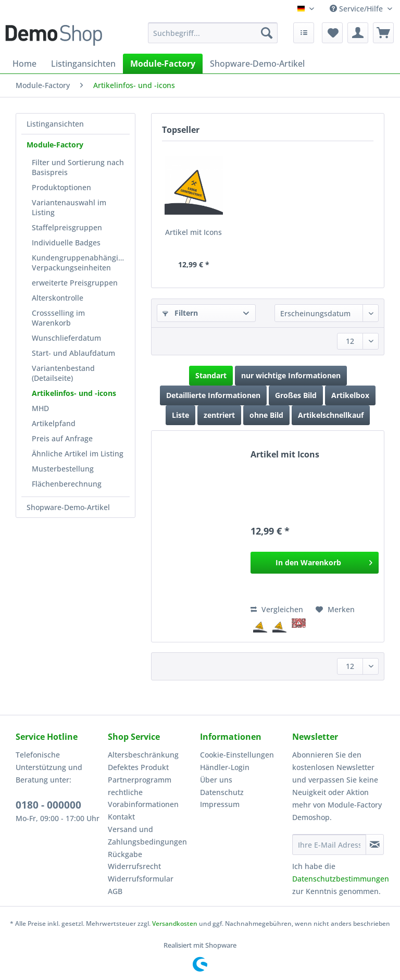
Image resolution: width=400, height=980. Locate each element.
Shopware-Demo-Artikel (68, 507)
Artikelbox (350, 395)
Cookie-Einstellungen (237, 755)
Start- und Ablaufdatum (73, 353)
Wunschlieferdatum (66, 338)
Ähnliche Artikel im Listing (78, 454)
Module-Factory (55, 145)
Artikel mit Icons (193, 232)
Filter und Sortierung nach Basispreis (78, 167)
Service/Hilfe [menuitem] (357, 9)
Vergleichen (277, 609)
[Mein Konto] (358, 33)
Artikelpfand (54, 423)
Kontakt (121, 817)
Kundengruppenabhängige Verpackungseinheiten (79, 263)
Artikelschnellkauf (331, 415)
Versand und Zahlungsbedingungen (147, 835)
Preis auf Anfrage (62, 438)
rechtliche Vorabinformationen (143, 798)
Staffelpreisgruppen (67, 227)
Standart (211, 375)
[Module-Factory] (163, 64)
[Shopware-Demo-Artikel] (257, 64)
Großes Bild (296, 395)
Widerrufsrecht (134, 866)
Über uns (216, 780)
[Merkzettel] (332, 33)
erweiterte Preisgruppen (75, 283)
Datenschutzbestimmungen (341, 879)
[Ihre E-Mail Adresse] (329, 845)
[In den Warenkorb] (315, 563)
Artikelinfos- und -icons (74, 393)
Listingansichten (55, 124)
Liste (180, 415)
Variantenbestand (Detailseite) (63, 373)
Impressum (220, 804)
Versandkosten (175, 923)
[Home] (24, 64)
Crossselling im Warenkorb (58, 318)
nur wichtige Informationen (291, 375)
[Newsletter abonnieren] (375, 845)
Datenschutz (222, 792)
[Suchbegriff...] (213, 33)
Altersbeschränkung (143, 755)
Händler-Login (225, 767)
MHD (40, 408)
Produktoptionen (61, 187)
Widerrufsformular (141, 879)
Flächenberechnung (67, 484)
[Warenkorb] (383, 33)
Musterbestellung (63, 469)
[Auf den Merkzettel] (335, 610)
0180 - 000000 (48, 805)
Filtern (180, 313)
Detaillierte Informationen (213, 395)
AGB (115, 891)
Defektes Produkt (138, 767)
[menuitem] (213, 38)
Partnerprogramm (140, 780)
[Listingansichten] (83, 64)
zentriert (219, 415)
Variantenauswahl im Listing (69, 207)
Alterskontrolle (58, 298)
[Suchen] (267, 33)
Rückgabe (125, 854)
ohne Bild (266, 415)
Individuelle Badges (66, 243)
